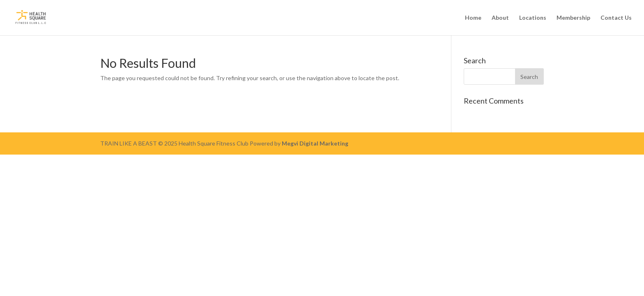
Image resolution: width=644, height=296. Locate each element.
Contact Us (616, 18)
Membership (573, 18)
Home (473, 18)
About (500, 18)
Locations (533, 18)
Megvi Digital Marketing (315, 143)
